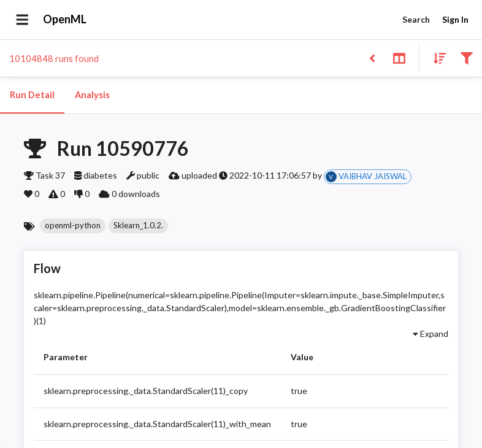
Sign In (455, 20)
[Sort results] (436, 57)
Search (416, 20)
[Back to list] (372, 57)
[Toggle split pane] (399, 57)
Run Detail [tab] (32, 95)
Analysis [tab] (92, 95)
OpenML (65, 20)
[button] (73, 226)
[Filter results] (466, 57)
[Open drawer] (22, 20)
